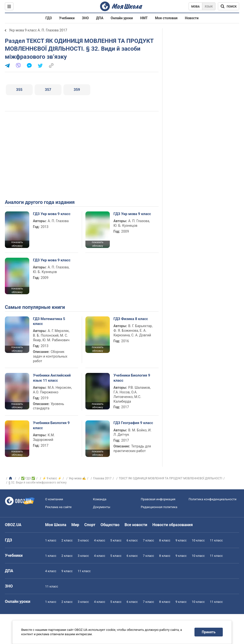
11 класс (216, 540)
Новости (192, 18)
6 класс (132, 540)
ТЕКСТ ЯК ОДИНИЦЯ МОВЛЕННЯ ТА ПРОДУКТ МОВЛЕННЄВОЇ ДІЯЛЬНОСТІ (171, 478)
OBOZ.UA (13, 525)
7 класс (149, 540)
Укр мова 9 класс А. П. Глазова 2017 (38, 30)
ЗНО (85, 18)
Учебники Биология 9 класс (132, 378)
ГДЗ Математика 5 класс (49, 321)
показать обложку (17, 244)
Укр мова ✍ (77, 478)
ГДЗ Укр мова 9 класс (52, 214)
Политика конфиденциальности (213, 499)
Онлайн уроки (122, 18)
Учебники (67, 18)
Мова (196, 7)
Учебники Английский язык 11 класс (52, 378)
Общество (110, 525)
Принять (209, 632)
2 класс (67, 540)
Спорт (90, 525)
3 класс (83, 540)
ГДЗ (49, 18)
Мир (75, 525)
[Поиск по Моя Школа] (229, 6)
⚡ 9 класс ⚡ (52, 478)
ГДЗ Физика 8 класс (131, 319)
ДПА (100, 18)
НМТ (144, 18)
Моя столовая (166, 18)
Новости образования (172, 525)
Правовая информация (158, 499)
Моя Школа (56, 525)
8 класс (165, 540)
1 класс (51, 540)
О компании (54, 499)
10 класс (198, 540)
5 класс (116, 540)
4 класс (100, 540)
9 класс (181, 540)
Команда (100, 499)
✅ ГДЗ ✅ (28, 478)
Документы (102, 507)
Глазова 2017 (102, 478)
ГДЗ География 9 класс (133, 423)
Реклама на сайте (58, 507)
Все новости (136, 525)
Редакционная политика (159, 507)
